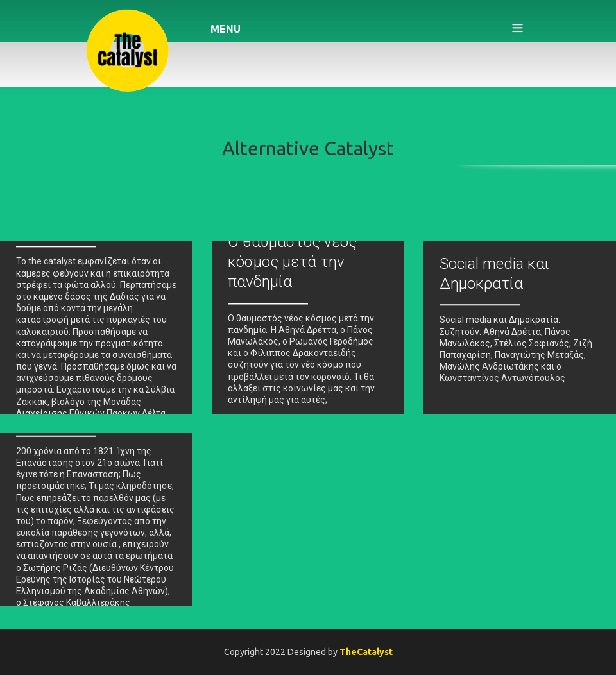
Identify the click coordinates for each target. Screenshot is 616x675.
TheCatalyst (366, 652)
